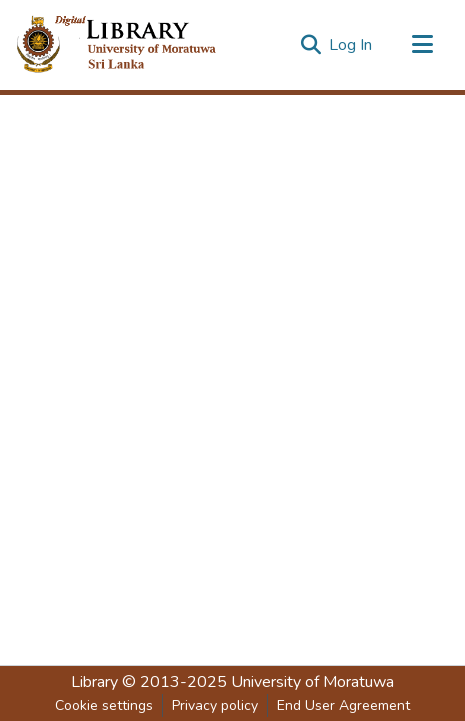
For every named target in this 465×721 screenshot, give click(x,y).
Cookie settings (104, 705)
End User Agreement (343, 705)
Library (94, 682)
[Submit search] (310, 45)
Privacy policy (215, 705)
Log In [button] (351, 45)
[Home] (132, 45)
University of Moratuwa (312, 682)
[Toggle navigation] (422, 45)
